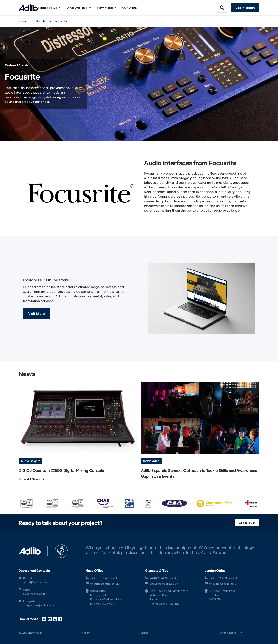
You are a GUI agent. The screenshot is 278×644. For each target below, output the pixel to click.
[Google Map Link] (113, 597)
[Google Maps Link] (173, 597)
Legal (144, 633)
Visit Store (36, 314)
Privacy (85, 633)
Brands (41, 21)
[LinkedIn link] (50, 619)
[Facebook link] (60, 619)
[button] (55, 8)
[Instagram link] (55, 619)
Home (23, 21)
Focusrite (61, 21)
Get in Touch (245, 8)
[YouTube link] (44, 619)
